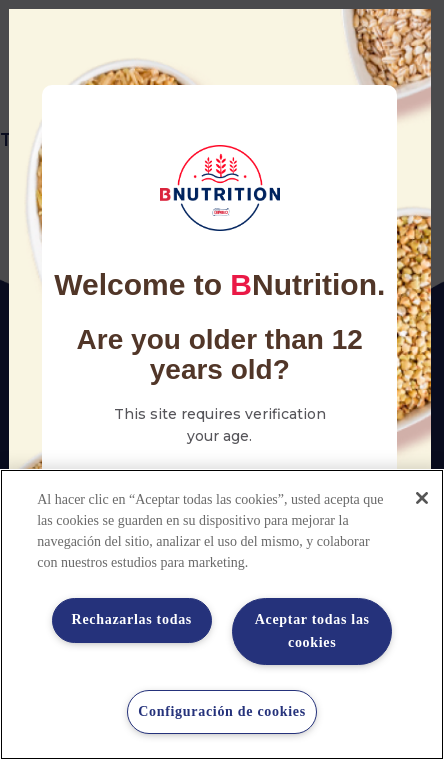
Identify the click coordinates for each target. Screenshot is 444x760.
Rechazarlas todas (132, 619)
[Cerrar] (422, 498)
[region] (222, 614)
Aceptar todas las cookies (312, 630)
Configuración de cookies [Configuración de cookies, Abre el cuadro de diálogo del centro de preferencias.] (222, 711)
